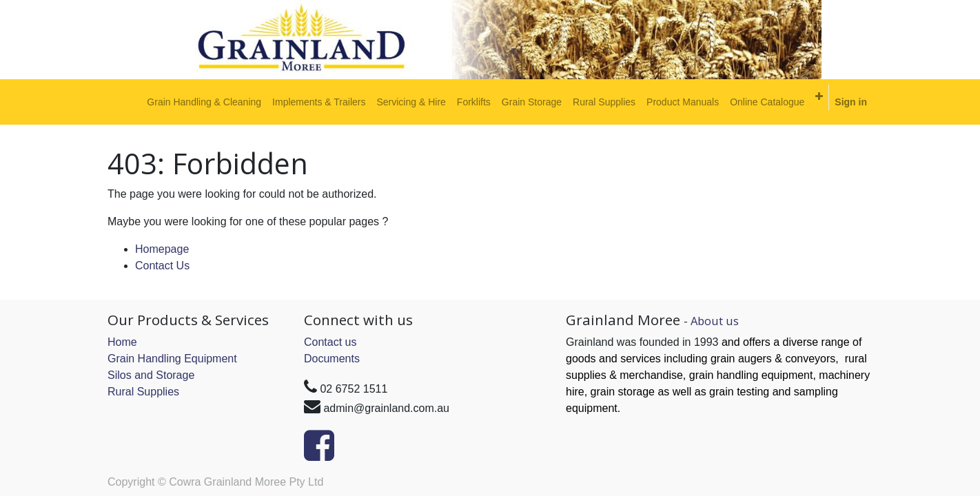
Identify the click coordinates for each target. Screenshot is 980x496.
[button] (819, 96)
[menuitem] (204, 102)
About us (715, 321)
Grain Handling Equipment (172, 359)
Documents (332, 359)
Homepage (162, 249)
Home (122, 342)
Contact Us (162, 266)
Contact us (330, 342)
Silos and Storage (151, 375)
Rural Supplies (143, 392)
